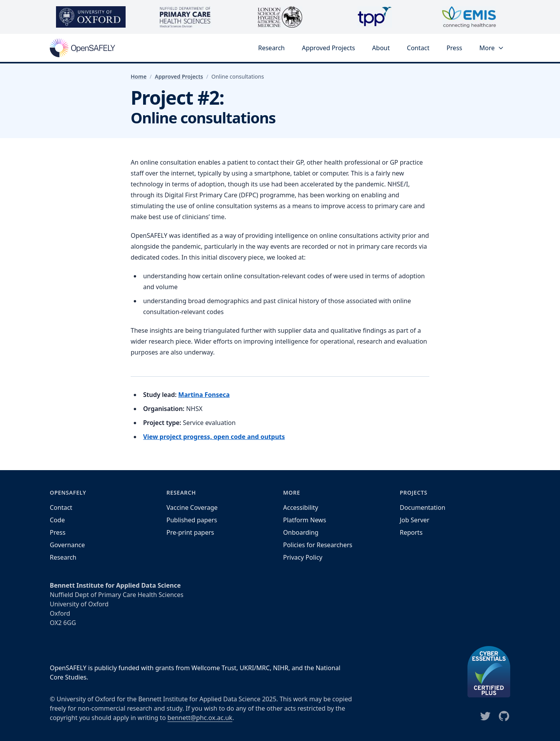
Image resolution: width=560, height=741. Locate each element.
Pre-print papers (190, 532)
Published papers (192, 520)
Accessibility (301, 507)
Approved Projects (328, 48)
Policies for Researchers (318, 545)
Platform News (305, 520)
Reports (411, 532)
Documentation (423, 507)
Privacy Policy (303, 557)
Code (57, 520)
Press (454, 48)
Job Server (415, 520)
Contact (418, 48)
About (381, 48)
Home (139, 76)
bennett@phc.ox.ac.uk (200, 718)
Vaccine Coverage (192, 507)
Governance (67, 545)
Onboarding (301, 532)
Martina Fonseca (204, 395)
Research (272, 48)
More (492, 48)
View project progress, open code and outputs (214, 437)
